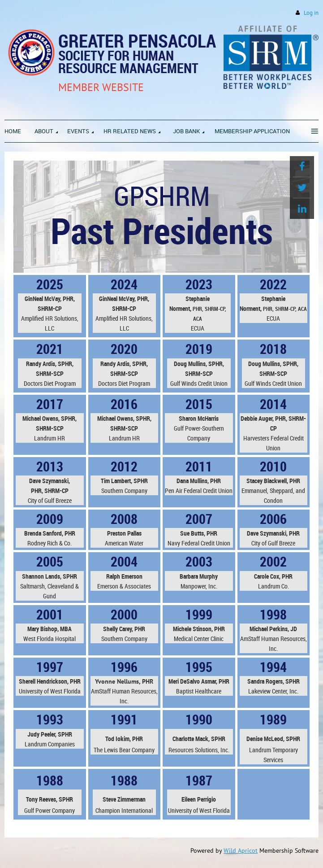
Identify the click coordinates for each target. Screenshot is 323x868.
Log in (311, 13)
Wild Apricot (241, 851)
